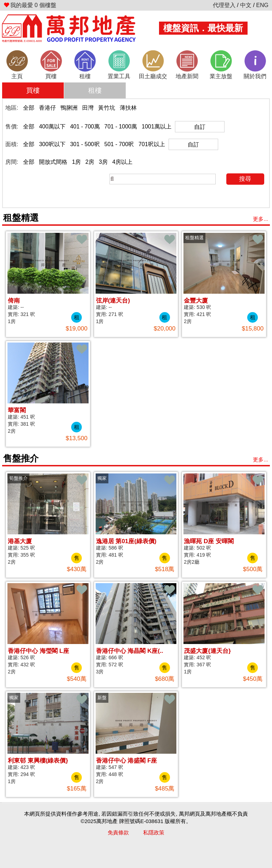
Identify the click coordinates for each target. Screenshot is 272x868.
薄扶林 (128, 108)
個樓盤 (30, 5)
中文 (246, 5)
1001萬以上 (157, 127)
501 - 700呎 (119, 144)
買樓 (33, 90)
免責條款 (118, 832)
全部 (29, 108)
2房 (90, 162)
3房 (103, 162)
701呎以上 (152, 144)
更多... (260, 219)
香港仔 (47, 108)
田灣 (88, 108)
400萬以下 (52, 127)
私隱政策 (154, 832)
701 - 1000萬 (121, 127)
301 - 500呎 (85, 144)
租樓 (95, 90)
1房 (76, 162)
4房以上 (122, 162)
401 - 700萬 (85, 127)
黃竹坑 (107, 108)
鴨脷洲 (69, 108)
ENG (262, 5)
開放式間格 (53, 162)
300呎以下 (52, 144)
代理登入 (224, 5)
